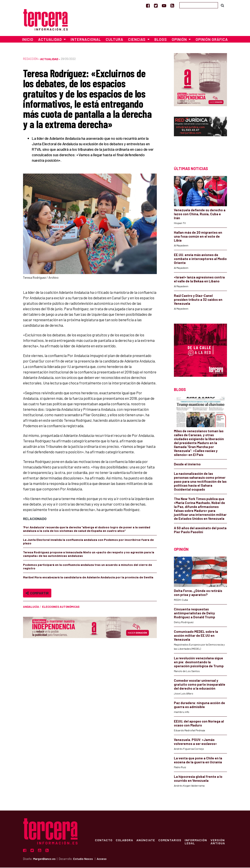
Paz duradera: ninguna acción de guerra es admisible (199, 705)
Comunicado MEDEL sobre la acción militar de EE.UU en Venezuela (196, 636)
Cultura (114, 40)
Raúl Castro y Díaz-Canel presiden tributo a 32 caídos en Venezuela (198, 300)
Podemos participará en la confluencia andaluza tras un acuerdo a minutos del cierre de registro (87, 567)
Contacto (104, 840)
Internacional (86, 40)
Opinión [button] (180, 40)
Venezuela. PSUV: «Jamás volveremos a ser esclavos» (195, 742)
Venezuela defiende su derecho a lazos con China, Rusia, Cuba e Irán (200, 215)
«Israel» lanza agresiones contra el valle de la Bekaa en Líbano (199, 280)
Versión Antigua (219, 842)
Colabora (125, 840)
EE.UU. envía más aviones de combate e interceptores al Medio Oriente (200, 259)
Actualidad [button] (50, 40)
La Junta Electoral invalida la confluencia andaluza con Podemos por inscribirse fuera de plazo (88, 542)
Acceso (102, 859)
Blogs (161, 40)
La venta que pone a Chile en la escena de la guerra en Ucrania (198, 760)
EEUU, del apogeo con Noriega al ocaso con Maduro (199, 724)
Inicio (28, 40)
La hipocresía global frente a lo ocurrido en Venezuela (198, 779)
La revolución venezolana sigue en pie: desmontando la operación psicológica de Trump (199, 662)
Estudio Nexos (83, 859)
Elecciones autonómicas (61, 607)
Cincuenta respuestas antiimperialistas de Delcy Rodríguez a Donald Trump (195, 613)
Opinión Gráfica (212, 40)
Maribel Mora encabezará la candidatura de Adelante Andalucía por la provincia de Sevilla (88, 578)
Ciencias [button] (137, 40)
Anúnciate (146, 840)
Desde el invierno (187, 464)
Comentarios (171, 840)
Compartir (37, 594)
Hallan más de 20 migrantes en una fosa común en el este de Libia (198, 237)
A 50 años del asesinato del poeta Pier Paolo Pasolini (200, 530)
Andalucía (31, 607)
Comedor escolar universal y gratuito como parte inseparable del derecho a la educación (200, 685)
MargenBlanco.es (44, 859)
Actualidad (49, 60)
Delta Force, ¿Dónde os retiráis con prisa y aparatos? (198, 593)
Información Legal (197, 842)
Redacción (30, 59)
